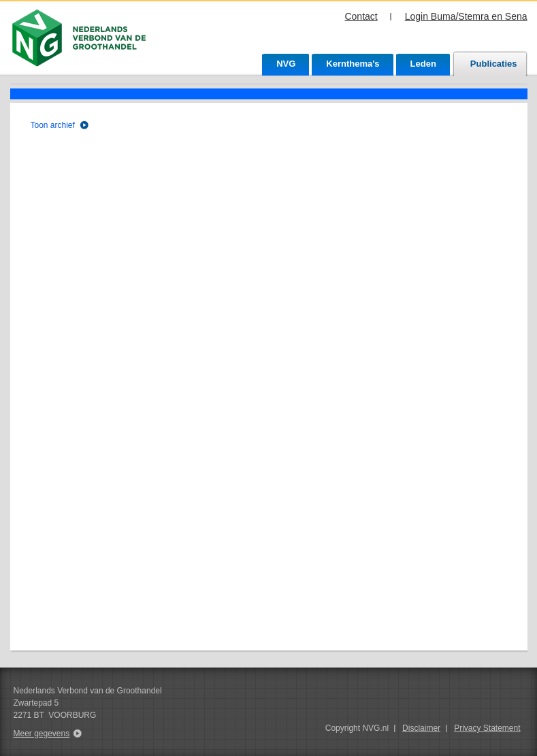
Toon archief (53, 125)
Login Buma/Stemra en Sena (466, 16)
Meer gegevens (42, 734)
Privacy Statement (487, 728)
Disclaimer (421, 728)
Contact (361, 16)
